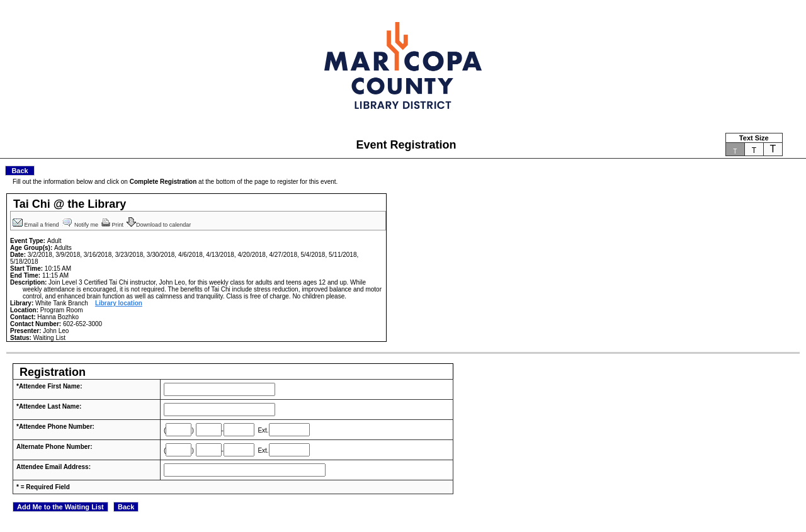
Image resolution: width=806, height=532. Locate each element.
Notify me (81, 225)
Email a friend (37, 225)
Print (113, 225)
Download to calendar (160, 225)
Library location (119, 303)
